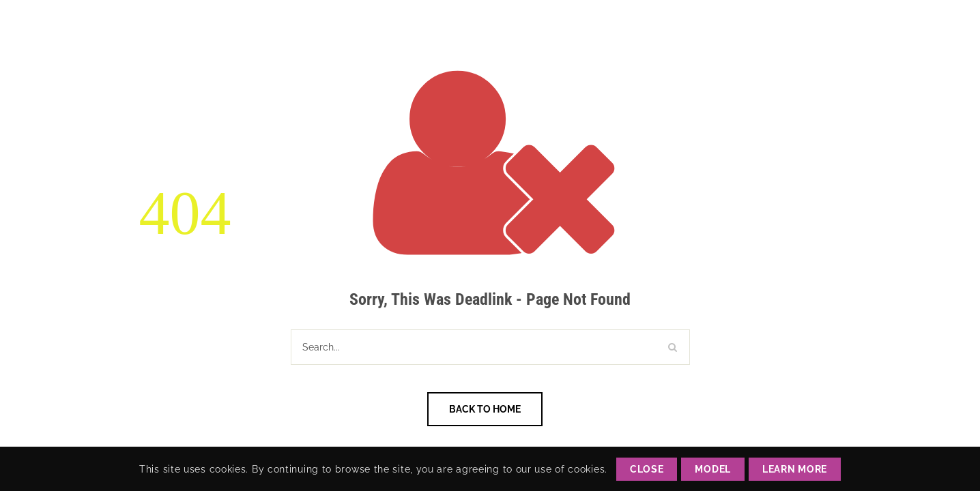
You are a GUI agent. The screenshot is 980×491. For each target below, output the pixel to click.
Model (713, 469)
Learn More (795, 469)
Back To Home (485, 409)
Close (647, 469)
